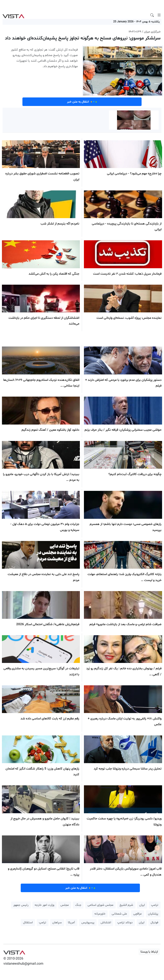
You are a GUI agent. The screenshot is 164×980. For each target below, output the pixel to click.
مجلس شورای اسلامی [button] (100, 905)
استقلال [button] (28, 923)
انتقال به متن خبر (82, 102)
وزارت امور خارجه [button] (44, 905)
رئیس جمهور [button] (21, 905)
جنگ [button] (78, 905)
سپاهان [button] (57, 923)
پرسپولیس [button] (88, 923)
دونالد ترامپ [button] (125, 923)
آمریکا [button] (71, 923)
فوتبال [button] (154, 923)
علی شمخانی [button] (119, 914)
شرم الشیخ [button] (126, 905)
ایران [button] (142, 905)
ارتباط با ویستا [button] (149, 952)
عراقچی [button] (138, 914)
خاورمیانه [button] (100, 914)
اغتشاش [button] (106, 923)
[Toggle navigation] (159, 15)
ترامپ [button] (155, 905)
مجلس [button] (65, 905)
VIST (13, 15)
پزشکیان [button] (153, 914)
